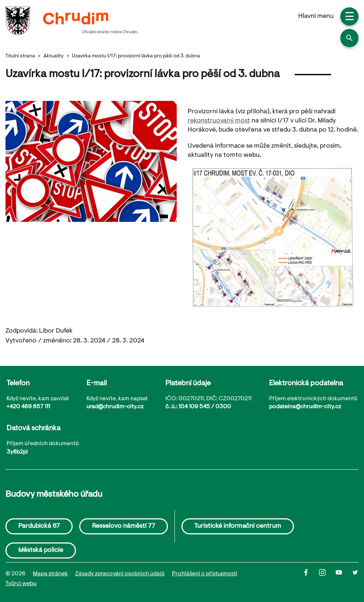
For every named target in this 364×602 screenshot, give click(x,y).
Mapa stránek (50, 574)
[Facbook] (311, 579)
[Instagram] (327, 579)
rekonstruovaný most (219, 121)
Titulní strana (20, 56)
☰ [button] (350, 18)
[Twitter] (355, 579)
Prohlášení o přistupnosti (205, 574)
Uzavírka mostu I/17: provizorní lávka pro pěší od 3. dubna (136, 56)
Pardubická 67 (39, 526)
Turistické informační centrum (238, 526)
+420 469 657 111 (28, 407)
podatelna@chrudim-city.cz (305, 407)
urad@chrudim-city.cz (115, 407)
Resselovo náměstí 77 (124, 526)
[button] (349, 38)
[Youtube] (344, 579)
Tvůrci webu (21, 584)
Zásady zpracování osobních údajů (120, 574)
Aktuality (53, 56)
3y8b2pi (17, 452)
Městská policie (41, 550)
